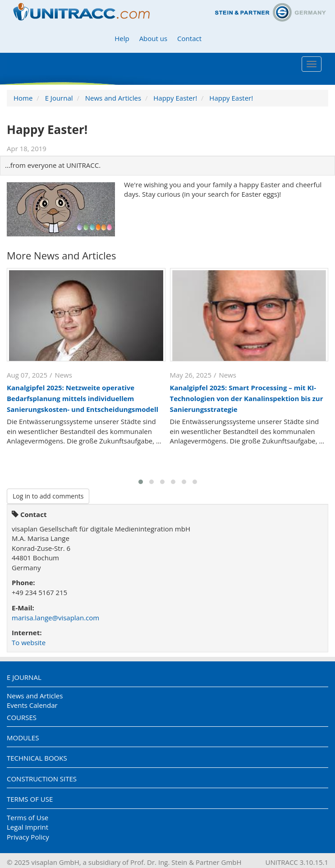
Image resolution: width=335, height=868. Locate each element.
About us (153, 38)
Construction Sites (42, 779)
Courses (22, 717)
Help (122, 38)
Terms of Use (30, 799)
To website (29, 642)
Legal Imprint (28, 827)
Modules (23, 738)
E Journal (59, 98)
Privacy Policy (28, 837)
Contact (189, 38)
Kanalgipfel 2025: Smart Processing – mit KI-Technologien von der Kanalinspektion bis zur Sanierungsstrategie (247, 398)
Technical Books (37, 758)
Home (23, 98)
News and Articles (113, 98)
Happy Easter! (175, 98)
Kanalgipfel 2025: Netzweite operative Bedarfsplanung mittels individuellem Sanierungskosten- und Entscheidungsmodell (83, 398)
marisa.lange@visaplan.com (55, 618)
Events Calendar (32, 705)
